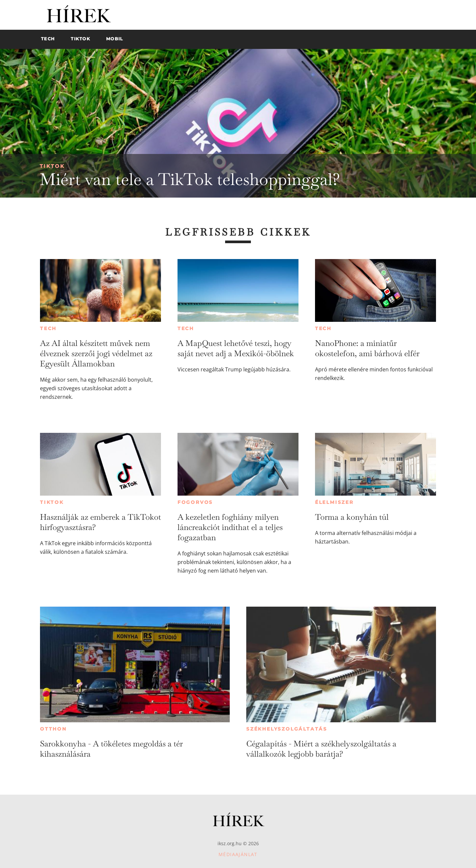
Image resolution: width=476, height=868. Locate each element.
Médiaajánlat (238, 854)
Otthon (53, 729)
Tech (48, 328)
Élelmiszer (334, 502)
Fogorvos (195, 502)
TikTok (52, 166)
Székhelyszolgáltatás (287, 729)
